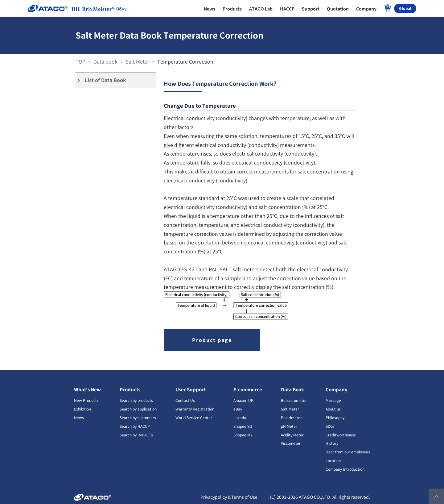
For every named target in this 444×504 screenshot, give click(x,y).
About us (333, 409)
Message (333, 400)
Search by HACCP (135, 426)
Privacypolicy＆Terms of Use (229, 497)
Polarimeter (291, 417)
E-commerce (248, 389)
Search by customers (138, 417)
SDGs (330, 426)
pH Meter (289, 426)
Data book (106, 61)
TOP (81, 61)
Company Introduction (345, 469)
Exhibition (82, 409)
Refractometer (294, 400)
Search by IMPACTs (136, 435)
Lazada (240, 417)
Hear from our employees (348, 452)
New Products (86, 400)
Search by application (138, 409)
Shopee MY (243, 435)
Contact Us (185, 400)
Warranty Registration (195, 409)
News (79, 417)
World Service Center (194, 417)
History (332, 443)
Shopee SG (243, 426)
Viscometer (291, 443)
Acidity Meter (292, 435)
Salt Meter (138, 61)
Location (333, 460)
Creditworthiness (341, 435)
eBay (238, 409)
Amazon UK (243, 400)
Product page (212, 340)
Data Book (292, 389)
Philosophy (335, 417)
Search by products (136, 400)
